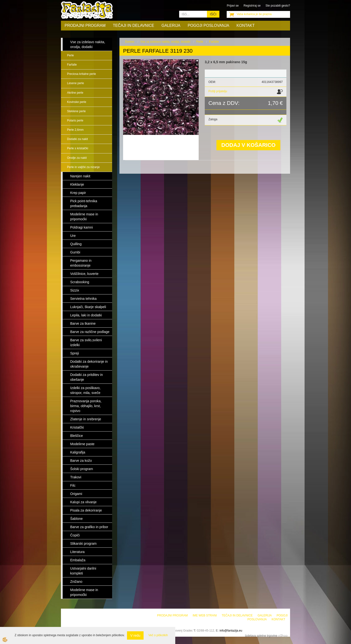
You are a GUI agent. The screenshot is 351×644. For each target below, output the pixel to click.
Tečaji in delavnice (134, 25)
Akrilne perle (75, 93)
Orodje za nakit (77, 158)
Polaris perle (75, 121)
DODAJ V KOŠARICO (248, 145)
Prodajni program (85, 25)
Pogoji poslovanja (208, 25)
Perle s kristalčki (78, 148)
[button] (192, 113)
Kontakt (245, 25)
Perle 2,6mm (75, 130)
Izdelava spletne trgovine (261, 636)
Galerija (171, 25)
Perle (70, 55)
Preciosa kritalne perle (82, 74)
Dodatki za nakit (77, 139)
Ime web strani (205, 615)
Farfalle (72, 65)
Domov (130, 42)
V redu (135, 635)
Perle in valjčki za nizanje (83, 167)
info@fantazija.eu (231, 631)
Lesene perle (75, 83)
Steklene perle (76, 111)
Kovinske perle (77, 102)
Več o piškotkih (158, 635)
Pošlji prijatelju (218, 91)
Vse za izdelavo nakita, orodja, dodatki (165, 42)
